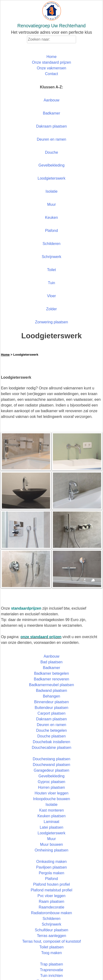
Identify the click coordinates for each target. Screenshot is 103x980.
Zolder (51, 309)
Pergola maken (51, 873)
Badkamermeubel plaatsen (51, 685)
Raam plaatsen (51, 901)
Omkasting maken (52, 862)
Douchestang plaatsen (51, 759)
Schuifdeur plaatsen (51, 930)
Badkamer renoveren (51, 679)
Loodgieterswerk (51, 178)
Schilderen (51, 244)
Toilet (51, 270)
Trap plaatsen (51, 964)
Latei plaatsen (51, 827)
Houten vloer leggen (51, 793)
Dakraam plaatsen (51, 126)
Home (52, 57)
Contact (51, 74)
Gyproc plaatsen (52, 782)
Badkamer (52, 113)
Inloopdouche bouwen (52, 799)
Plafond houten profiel (51, 884)
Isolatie (52, 191)
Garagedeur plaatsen (51, 770)
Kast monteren (51, 810)
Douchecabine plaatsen (51, 748)
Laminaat (51, 822)
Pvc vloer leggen (51, 896)
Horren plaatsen (51, 787)
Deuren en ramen (52, 139)
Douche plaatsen (51, 736)
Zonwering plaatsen (51, 322)
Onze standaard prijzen (51, 62)
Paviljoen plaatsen (51, 867)
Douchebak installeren (51, 742)
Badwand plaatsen (51, 691)
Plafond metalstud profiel (51, 890)
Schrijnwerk (52, 257)
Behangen (52, 696)
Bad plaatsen (51, 662)
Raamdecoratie (52, 907)
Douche (51, 152)
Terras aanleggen (51, 936)
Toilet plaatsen (51, 947)
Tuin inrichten (51, 976)
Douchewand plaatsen (51, 765)
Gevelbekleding (51, 165)
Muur (51, 204)
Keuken (51, 218)
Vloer (51, 296)
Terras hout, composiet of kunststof (51, 941)
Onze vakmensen (52, 68)
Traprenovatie (51, 970)
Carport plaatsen (51, 713)
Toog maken (51, 953)
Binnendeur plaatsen (52, 702)
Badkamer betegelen (51, 673)
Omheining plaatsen (51, 850)
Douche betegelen (51, 730)
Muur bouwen (52, 844)
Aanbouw (52, 100)
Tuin (52, 283)
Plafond (51, 231)
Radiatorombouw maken (51, 913)
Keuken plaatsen (51, 816)
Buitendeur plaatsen (51, 708)
